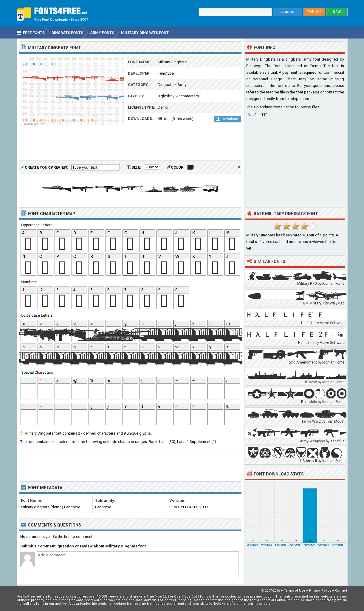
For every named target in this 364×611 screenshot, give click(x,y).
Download (227, 119)
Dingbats (166, 85)
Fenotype (166, 73)
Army (182, 85)
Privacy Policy (320, 591)
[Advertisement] (130, 145)
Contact (341, 591)
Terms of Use (295, 591)
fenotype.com (297, 99)
